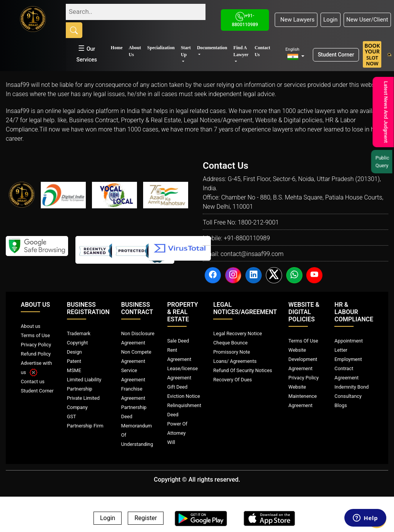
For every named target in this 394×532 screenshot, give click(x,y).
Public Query (383, 162)
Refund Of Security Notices (243, 370)
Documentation (212, 48)
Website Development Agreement (303, 359)
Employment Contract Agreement (348, 368)
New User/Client (367, 20)
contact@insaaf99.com (252, 254)
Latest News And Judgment (385, 112)
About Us (135, 51)
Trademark (79, 333)
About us (31, 326)
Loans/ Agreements (235, 361)
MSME (74, 370)
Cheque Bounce (230, 343)
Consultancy (348, 396)
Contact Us (263, 51)
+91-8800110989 (247, 238)
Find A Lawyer (241, 51)
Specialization (161, 48)
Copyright (78, 343)
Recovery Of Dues (232, 380)
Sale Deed (178, 341)
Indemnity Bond (351, 387)
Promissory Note (232, 352)
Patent (74, 361)
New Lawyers (296, 20)
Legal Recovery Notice (237, 333)
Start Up (186, 51)
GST (72, 416)
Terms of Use (35, 335)
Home (117, 48)
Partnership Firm (85, 426)
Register (146, 518)
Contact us (33, 382)
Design (74, 352)
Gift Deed (178, 387)
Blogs (341, 405)
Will (171, 442)
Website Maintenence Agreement (303, 396)
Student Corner (336, 55)
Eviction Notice (184, 396)
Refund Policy (36, 354)
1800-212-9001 (258, 222)
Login (330, 20)
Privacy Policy (36, 345)
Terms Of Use (303, 341)
